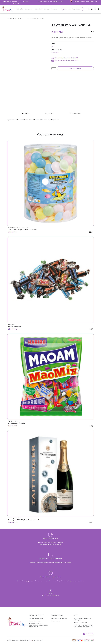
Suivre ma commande (59, 618)
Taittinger (18, 518)
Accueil (9, 19)
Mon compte (56, 621)
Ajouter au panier (75, 68)
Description (25, 113)
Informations (75, 113)
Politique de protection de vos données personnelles (83, 626)
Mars (10, 325)
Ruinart (11, 518)
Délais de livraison (80, 622)
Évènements (30, 9)
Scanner (90, 634)
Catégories (20, 9)
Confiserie (22, 19)
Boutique (15, 19)
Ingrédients (50, 113)
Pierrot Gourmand (63, 27)
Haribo (10, 421)
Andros (54, 27)
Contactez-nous (35, 621)
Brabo (10, 228)
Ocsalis (31, 640)
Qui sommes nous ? (36, 618)
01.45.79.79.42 (17, 4)
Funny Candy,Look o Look (21, 228)
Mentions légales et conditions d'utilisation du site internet (39, 625)
